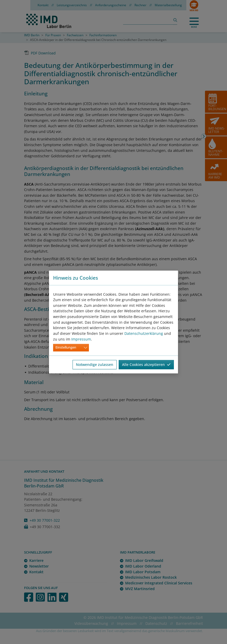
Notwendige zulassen (95, 365)
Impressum (81, 339)
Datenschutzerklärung (144, 333)
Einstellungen (66, 347)
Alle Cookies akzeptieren (146, 365)
